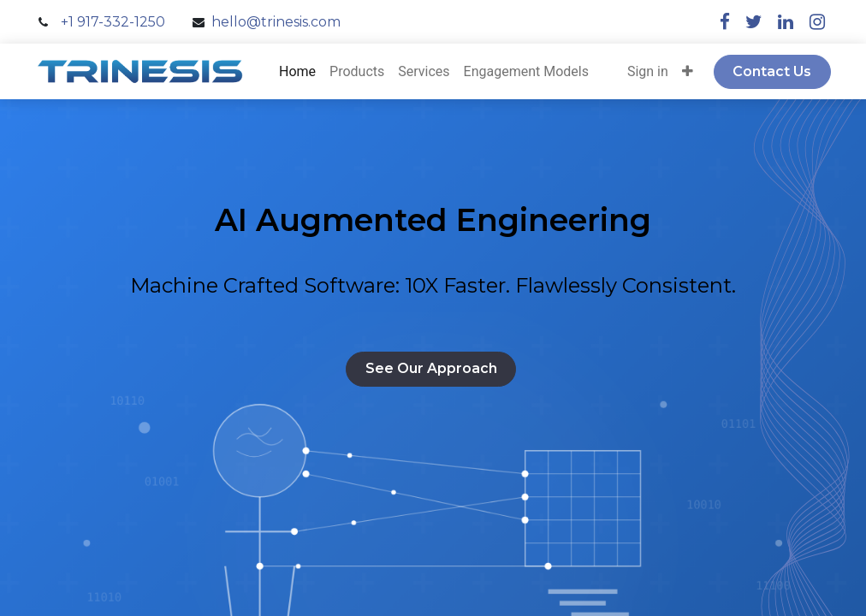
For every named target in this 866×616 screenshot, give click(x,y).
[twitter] (754, 22)
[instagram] (817, 22)
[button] (688, 72)
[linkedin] (786, 22)
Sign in (648, 71)
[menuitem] (297, 72)
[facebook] (725, 22)
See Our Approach (431, 368)
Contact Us (772, 71)
